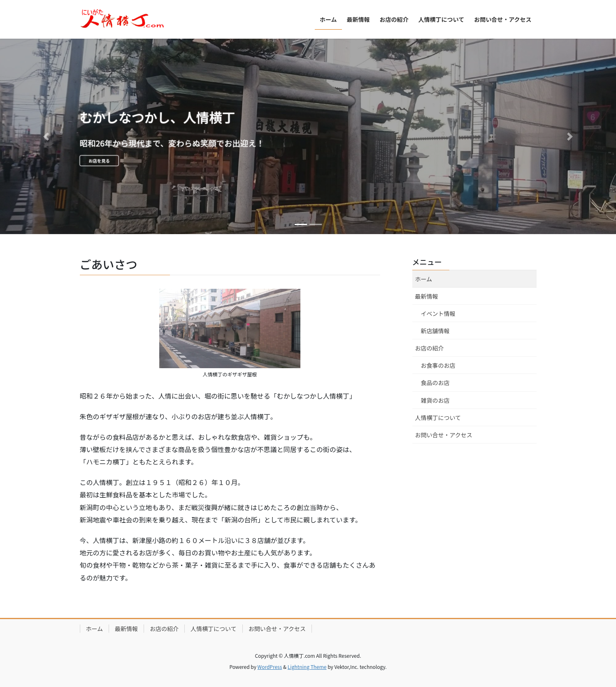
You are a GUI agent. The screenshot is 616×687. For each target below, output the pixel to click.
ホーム (424, 279)
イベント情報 (438, 313)
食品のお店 (435, 383)
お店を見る (116, 163)
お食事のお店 (438, 365)
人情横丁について (438, 418)
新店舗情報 (435, 331)
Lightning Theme (307, 667)
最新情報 (427, 296)
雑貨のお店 (435, 400)
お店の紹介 (430, 348)
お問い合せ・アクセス (444, 435)
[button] (46, 136)
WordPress (270, 667)
